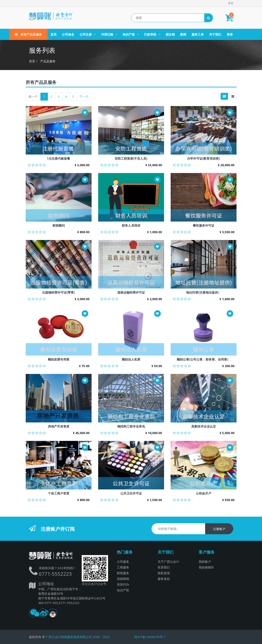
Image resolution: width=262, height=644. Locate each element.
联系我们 (164, 567)
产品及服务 (48, 61)
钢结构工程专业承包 (131, 426)
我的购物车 (206, 567)
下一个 (84, 97)
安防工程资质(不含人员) (131, 159)
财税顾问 (59, 225)
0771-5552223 (55, 574)
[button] (85, 113)
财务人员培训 (131, 225)
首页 (32, 61)
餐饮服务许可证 (204, 225)
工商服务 (123, 567)
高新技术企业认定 (204, 426)
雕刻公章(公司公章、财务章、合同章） (203, 359)
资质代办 (123, 584)
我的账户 (205, 562)
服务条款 (164, 579)
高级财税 (123, 579)
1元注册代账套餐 (59, 159)
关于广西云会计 (168, 562)
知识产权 (123, 590)
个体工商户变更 (59, 493)
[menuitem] (54, 34)
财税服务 (123, 573)
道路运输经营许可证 (131, 292)
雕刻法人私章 (131, 359)
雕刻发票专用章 (59, 359)
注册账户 (219, 529)
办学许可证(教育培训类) (204, 159)
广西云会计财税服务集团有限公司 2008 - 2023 (78, 637)
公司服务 (123, 562)
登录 (231, 3)
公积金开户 (204, 493)
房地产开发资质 (59, 426)
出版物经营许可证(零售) (59, 292)
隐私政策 (164, 573)
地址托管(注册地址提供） (203, 292)
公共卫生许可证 (131, 493)
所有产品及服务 (28, 34)
